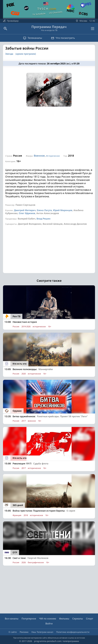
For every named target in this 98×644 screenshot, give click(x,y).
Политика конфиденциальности (73, 632)
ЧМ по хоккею (48, 619)
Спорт (90, 619)
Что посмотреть (63, 38)
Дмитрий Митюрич (25, 210)
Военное (39, 156)
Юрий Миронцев (63, 210)
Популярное (29, 619)
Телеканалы (33, 38)
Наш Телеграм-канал (42, 632)
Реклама (24, 632)
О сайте (13, 632)
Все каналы (12, 619)
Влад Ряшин (44, 219)
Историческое (53, 156)
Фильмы (64, 619)
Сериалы (78, 619)
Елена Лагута (44, 210)
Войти (49, 623)
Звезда (9, 54)
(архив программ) (26, 54)
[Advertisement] (49, 131)
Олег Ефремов (27, 213)
